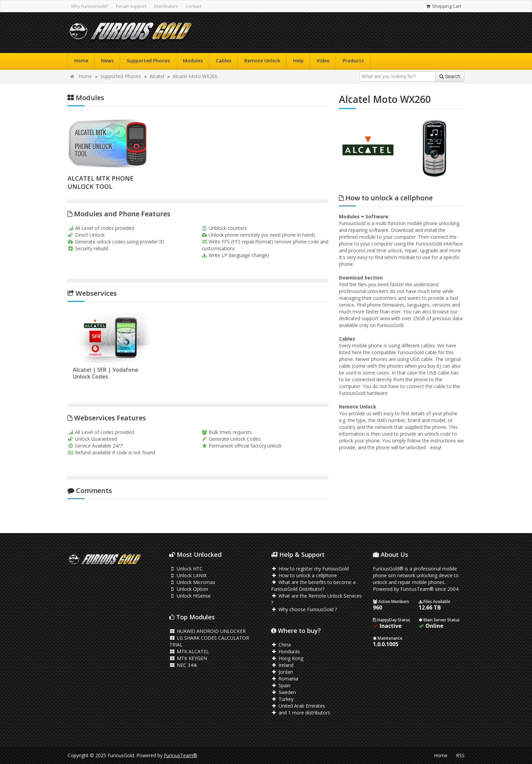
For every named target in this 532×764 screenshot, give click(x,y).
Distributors (166, 6)
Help (298, 61)
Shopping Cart (443, 6)
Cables (224, 61)
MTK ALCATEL (189, 651)
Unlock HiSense (190, 596)
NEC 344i (183, 665)
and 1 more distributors (301, 713)
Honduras (286, 651)
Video (323, 61)
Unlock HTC (186, 569)
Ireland (282, 665)
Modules (193, 61)
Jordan (282, 672)
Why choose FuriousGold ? (304, 609)
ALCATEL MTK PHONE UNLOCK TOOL (101, 182)
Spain (281, 685)
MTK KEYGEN (188, 658)
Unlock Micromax (192, 582)
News (107, 61)
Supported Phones (148, 61)
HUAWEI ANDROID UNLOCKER (207, 631)
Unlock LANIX (188, 575)
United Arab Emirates (298, 706)
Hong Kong (287, 658)
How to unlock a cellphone (304, 575)
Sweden (283, 692)
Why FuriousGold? (90, 6)
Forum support (131, 6)
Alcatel (157, 76)
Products (353, 61)
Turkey (282, 699)
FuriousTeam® (180, 755)
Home (81, 61)
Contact (194, 6)
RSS (460, 755)
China (281, 645)
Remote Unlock (262, 61)
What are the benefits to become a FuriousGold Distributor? (313, 586)
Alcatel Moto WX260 (195, 76)
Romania (285, 679)
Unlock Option (189, 589)
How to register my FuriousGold (310, 569)
